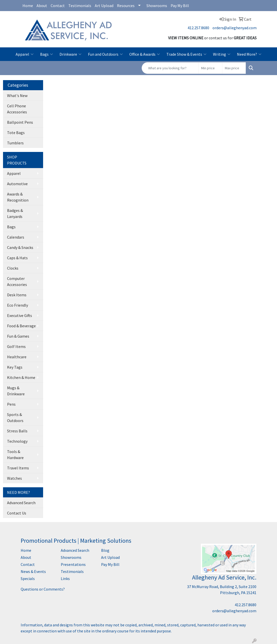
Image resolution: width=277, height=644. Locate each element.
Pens (11, 404)
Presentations (73, 564)
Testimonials (80, 6)
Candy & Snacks (20, 247)
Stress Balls (17, 431)
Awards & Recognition (18, 197)
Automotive (17, 184)
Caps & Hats (17, 258)
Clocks (13, 268)
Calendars (16, 237)
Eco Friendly (18, 305)
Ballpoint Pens (20, 122)
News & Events (33, 571)
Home (28, 6)
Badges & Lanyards (15, 213)
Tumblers (15, 143)
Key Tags (15, 367)
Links (65, 578)
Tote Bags (16, 133)
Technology (17, 441)
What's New (17, 95)
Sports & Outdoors (15, 417)
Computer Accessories (17, 281)
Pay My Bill (180, 6)
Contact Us (17, 513)
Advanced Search (21, 503)
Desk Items (17, 295)
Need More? (249, 54)
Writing (222, 54)
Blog (105, 550)
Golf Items (16, 346)
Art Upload (104, 6)
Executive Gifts (20, 315)
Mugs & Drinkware (16, 391)
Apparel (25, 54)
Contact (58, 6)
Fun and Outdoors (105, 54)
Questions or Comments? (43, 589)
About (42, 6)
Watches (14, 478)
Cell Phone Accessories (17, 109)
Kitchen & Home (21, 377)
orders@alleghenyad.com (235, 28)
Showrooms (157, 6)
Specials (28, 578)
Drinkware (70, 54)
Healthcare (17, 357)
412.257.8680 (198, 28)
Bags (47, 54)
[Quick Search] (170, 68)
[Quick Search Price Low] (210, 68)
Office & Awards (145, 54)
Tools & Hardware (15, 455)
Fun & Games (18, 336)
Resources (126, 6)
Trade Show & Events (186, 54)
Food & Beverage (21, 326)
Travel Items (18, 468)
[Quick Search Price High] (234, 68)
